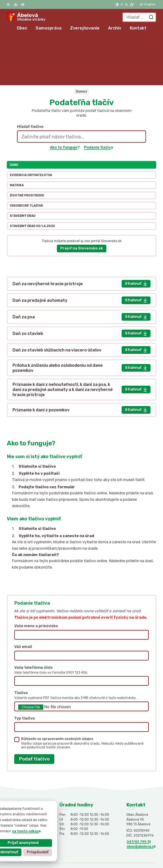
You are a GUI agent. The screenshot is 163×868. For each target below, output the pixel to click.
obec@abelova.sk (141, 797)
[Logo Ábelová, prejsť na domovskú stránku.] (26, 17)
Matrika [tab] (17, 136)
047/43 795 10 (139, 792)
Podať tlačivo (34, 709)
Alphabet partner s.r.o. (137, 845)
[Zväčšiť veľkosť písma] (132, 4)
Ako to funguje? (65, 98)
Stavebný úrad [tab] (23, 166)
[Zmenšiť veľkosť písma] (122, 4)
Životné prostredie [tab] (27, 146)
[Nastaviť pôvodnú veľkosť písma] (126, 4)
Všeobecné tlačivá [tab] (26, 156)
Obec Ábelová (144, 851)
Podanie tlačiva (99, 98)
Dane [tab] (14, 115)
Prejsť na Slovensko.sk (82, 199)
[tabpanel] (81, 297)
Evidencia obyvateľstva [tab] (31, 126)
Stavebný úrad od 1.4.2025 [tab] (32, 177)
